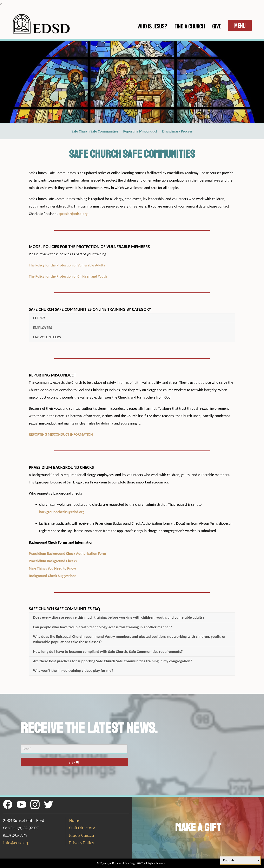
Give (217, 26)
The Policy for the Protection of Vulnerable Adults (67, 265)
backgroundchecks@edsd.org (62, 512)
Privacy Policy (82, 843)
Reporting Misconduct (140, 131)
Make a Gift (198, 828)
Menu (240, 25)
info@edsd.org (16, 843)
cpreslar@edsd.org (73, 214)
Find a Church (82, 835)
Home (75, 820)
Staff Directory (82, 828)
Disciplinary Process (177, 131)
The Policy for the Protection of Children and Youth (68, 276)
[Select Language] (240, 860)
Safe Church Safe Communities (95, 131)
